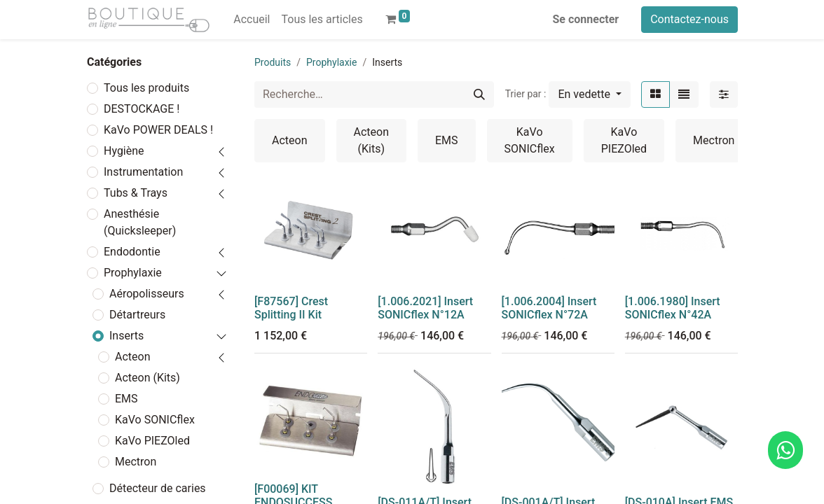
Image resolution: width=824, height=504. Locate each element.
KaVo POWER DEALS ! (158, 130)
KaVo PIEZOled (152, 441)
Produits (273, 62)
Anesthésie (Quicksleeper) (140, 222)
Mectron (136, 462)
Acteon (133, 357)
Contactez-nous (689, 19)
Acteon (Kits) (147, 378)
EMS (126, 399)
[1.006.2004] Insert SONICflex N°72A (549, 308)
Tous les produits (146, 88)
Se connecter (586, 19)
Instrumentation (143, 172)
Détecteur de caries (158, 488)
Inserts (126, 336)
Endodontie (132, 252)
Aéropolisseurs (147, 294)
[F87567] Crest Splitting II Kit (291, 308)
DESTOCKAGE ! (142, 109)
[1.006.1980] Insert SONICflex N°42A (673, 308)
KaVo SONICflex (155, 420)
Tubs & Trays (136, 193)
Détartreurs (137, 315)
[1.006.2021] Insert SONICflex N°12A (425, 308)
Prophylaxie (133, 273)
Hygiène (124, 151)
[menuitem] (252, 20)
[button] (590, 94)
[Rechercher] (479, 94)
